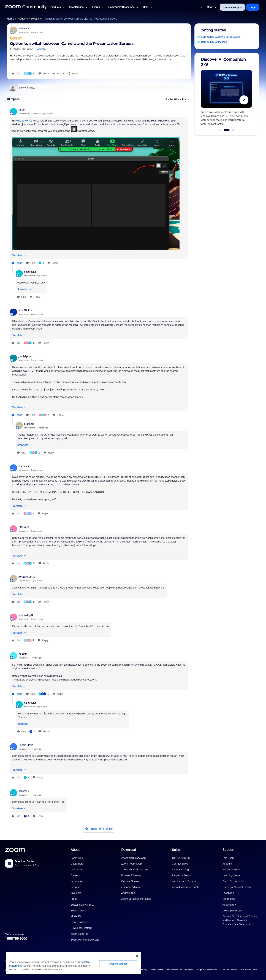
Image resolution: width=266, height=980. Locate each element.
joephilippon (25, 356)
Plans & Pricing (180, 870)
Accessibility (230, 905)
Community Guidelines (214, 42)
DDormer (24, 527)
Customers (77, 864)
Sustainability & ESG (82, 905)
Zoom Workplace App (133, 858)
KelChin (23, 654)
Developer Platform (82, 928)
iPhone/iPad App (131, 887)
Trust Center (157, 970)
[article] (99, 187)
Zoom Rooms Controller (135, 870)
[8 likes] (29, 343)
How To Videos (79, 922)
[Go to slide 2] (227, 130)
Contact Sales (180, 864)
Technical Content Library (237, 887)
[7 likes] (44, 415)
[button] (42, 49)
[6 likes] (35, 453)
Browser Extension (132, 875)
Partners (75, 887)
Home (10, 19)
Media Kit (76, 916)
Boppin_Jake (26, 745)
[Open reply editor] (99, 88)
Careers (75, 875)
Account (227, 864)
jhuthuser (24, 466)
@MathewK (24, 121)
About (75, 850)
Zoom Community (233, 881)
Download (129, 850)
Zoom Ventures (79, 934)
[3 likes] (44, 694)
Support (228, 850)
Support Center (231, 870)
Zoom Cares (78, 911)
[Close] (137, 956)
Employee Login (249, 970)
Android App (128, 893)
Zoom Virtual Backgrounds (136, 899)
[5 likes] (29, 74)
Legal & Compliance (207, 970)
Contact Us (229, 899)
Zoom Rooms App (131, 864)
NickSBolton (25, 310)
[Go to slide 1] (221, 130)
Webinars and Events (184, 881)
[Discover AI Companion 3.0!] (226, 93)
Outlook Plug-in (130, 881)
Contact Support (232, 7)
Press (74, 899)
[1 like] (41, 263)
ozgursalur (30, 272)
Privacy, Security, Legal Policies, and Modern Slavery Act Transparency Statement (240, 920)
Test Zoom (229, 858)
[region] (73, 963)
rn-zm (22, 110)
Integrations (78, 881)
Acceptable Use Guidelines (180, 970)
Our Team (76, 870)
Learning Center (232, 875)
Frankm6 (29, 424)
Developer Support (233, 911)
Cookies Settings (229, 970)
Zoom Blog (77, 858)
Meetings (36, 19)
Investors (76, 893)
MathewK (24, 28)
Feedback (228, 893)
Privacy (143, 970)
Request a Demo (181, 875)
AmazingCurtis (27, 577)
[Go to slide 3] (233, 130)
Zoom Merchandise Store (85, 940)
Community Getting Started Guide (220, 37)
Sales (176, 850)
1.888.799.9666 (16, 939)
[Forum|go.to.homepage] (26, 7)
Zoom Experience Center (186, 887)
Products (23, 19)
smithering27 (26, 615)
